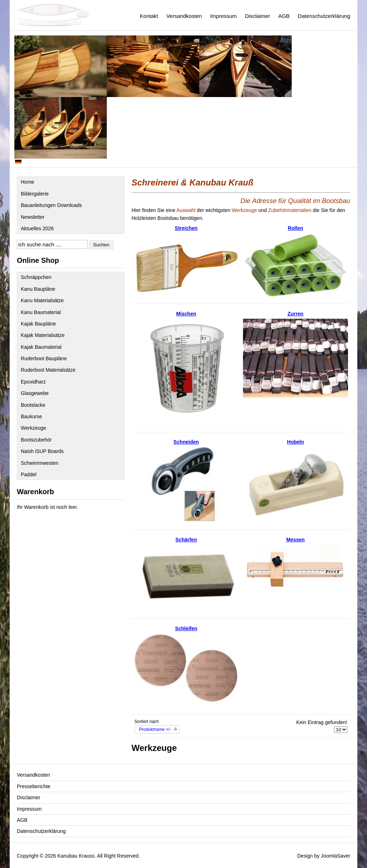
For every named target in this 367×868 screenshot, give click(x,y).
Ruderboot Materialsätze (48, 370)
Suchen (101, 245)
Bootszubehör (36, 440)
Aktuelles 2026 (37, 228)
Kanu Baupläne (38, 289)
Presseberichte (34, 786)
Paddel (29, 474)
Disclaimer (257, 16)
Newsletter (33, 217)
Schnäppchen (36, 277)
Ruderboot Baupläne (44, 358)
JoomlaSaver (335, 856)
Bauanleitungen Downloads (51, 205)
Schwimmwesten (40, 463)
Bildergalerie (35, 194)
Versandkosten (184, 16)
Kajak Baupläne (38, 324)
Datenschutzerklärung (324, 16)
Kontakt (149, 16)
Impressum (223, 16)
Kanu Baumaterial (41, 312)
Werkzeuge (34, 428)
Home (27, 182)
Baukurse (31, 416)
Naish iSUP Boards (42, 451)
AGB (284, 16)
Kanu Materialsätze (42, 300)
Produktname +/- (155, 729)
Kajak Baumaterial (41, 347)
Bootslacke (33, 405)
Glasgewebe (35, 393)
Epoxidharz (33, 382)
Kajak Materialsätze (43, 335)
